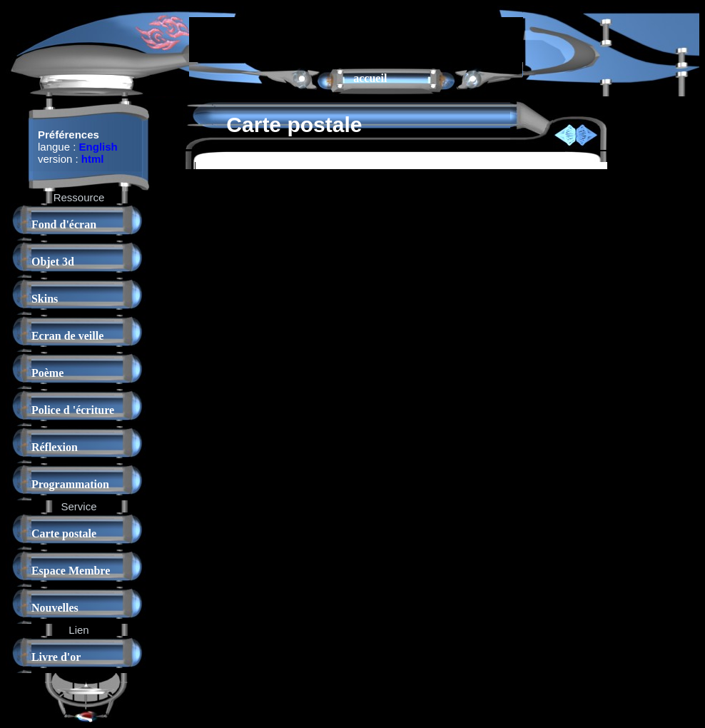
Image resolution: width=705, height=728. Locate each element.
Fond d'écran (64, 224)
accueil (370, 78)
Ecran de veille (67, 336)
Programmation (70, 484)
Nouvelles (55, 608)
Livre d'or (56, 657)
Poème (47, 373)
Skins (45, 299)
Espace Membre (71, 571)
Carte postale (64, 534)
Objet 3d (53, 262)
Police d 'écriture (73, 410)
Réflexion (55, 447)
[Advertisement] (356, 39)
